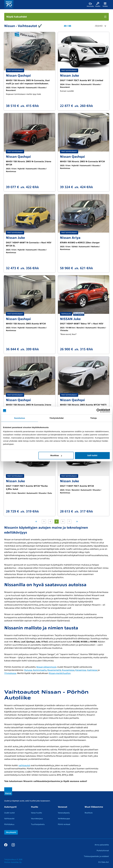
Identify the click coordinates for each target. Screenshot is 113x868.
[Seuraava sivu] (77, 522)
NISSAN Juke (70, 319)
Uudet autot (9, 813)
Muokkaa (56, 455)
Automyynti (10, 807)
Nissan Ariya (70, 238)
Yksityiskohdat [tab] (57, 418)
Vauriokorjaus (37, 819)
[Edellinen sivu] (36, 522)
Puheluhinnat (103, 851)
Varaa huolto (36, 813)
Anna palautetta (102, 845)
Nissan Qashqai (18, 76)
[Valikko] (105, 5)
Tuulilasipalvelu (38, 824)
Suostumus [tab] (20, 418)
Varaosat (62, 807)
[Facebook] (6, 845)
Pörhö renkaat (64, 824)
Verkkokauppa (64, 819)
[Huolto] (98, 5)
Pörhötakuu (9, 824)
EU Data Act (104, 862)
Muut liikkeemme (94, 807)
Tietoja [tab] (93, 418)
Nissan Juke (69, 76)
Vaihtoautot (9, 819)
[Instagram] (13, 845)
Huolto (35, 807)
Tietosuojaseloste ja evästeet (96, 856)
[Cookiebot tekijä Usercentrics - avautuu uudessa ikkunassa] (98, 411)
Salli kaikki (92, 455)
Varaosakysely (64, 813)
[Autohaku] (90, 5)
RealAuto (89, 813)
